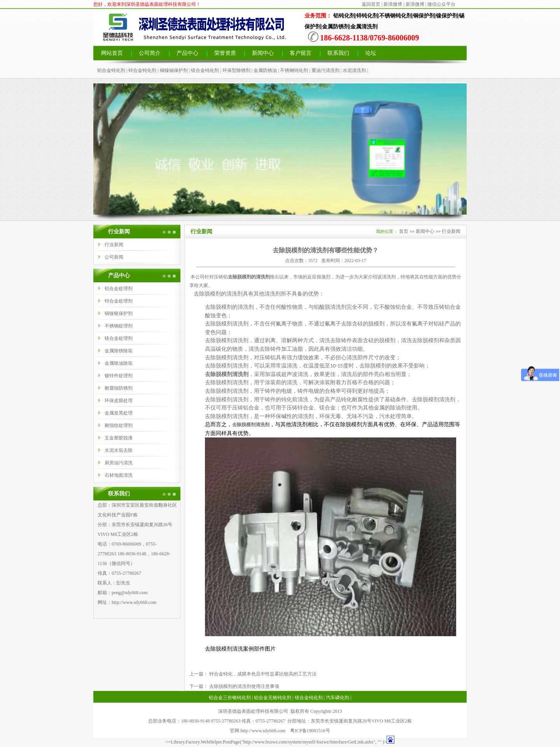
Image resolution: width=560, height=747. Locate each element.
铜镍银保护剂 (119, 313)
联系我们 (338, 53)
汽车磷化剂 (338, 698)
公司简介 (150, 53)
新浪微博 (393, 4)
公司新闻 (114, 257)
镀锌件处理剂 (119, 376)
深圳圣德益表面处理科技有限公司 (253, 711)
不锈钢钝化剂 (294, 70)
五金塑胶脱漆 (119, 438)
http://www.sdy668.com (134, 602)
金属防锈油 (265, 70)
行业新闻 (114, 245)
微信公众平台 (441, 4)
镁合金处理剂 (119, 338)
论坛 (371, 53)
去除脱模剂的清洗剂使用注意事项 (244, 686)
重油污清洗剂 (325, 70)
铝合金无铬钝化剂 (273, 698)
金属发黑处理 (119, 413)
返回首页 (371, 4)
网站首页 (112, 53)
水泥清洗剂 (354, 70)
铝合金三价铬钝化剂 (230, 698)
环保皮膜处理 (119, 401)
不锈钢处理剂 (119, 326)
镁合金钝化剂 (205, 70)
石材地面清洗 (119, 475)
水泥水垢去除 (119, 450)
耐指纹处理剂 (119, 425)
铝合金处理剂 (119, 289)
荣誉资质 (225, 53)
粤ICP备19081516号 (310, 731)
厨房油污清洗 (119, 463)
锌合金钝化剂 (142, 70)
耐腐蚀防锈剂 (119, 388)
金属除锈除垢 (119, 351)
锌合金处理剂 (119, 301)
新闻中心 (263, 53)
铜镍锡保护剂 (174, 70)
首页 (403, 231)
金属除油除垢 (119, 363)
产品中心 (187, 53)
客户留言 (301, 53)
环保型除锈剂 (236, 70)
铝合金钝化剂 (111, 70)
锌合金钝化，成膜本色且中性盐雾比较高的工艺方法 (262, 674)
